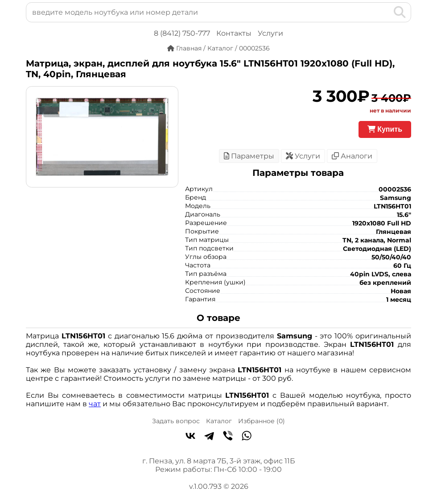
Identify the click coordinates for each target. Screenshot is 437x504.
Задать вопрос (176, 421)
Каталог (219, 421)
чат (95, 404)
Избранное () (262, 421)
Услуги (270, 33)
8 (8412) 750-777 (182, 33)
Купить (385, 129)
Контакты (234, 33)
